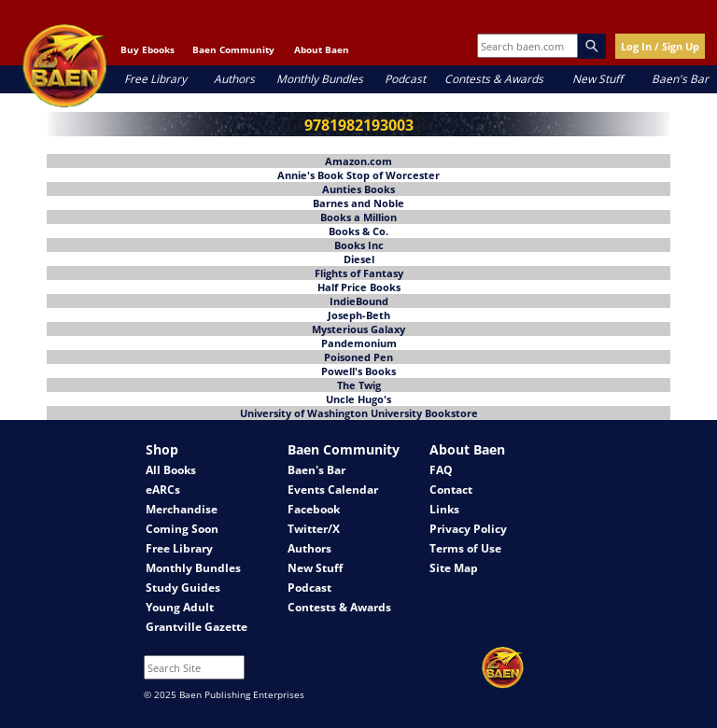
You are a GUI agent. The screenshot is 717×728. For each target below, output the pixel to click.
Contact (451, 490)
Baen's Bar (680, 79)
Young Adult (180, 607)
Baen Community (233, 49)
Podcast (405, 79)
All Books (171, 470)
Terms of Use (465, 548)
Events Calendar (333, 490)
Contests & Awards (494, 79)
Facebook (314, 509)
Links (444, 509)
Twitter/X (314, 529)
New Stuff (597, 79)
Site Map (454, 568)
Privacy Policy (468, 529)
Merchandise (182, 509)
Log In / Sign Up (660, 46)
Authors (234, 79)
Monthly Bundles (320, 79)
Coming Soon (182, 529)
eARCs (163, 490)
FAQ (441, 470)
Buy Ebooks (148, 49)
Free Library (155, 79)
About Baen (322, 49)
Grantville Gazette (197, 627)
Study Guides (183, 588)
